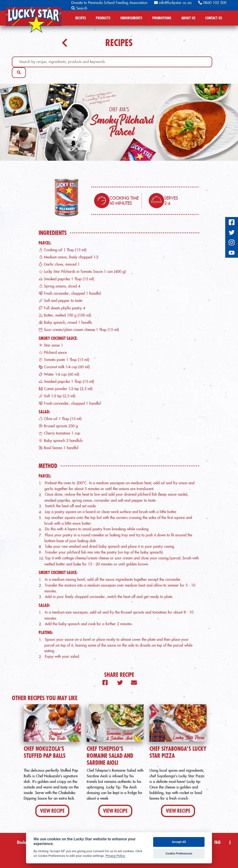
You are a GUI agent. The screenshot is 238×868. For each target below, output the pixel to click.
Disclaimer (25, 842)
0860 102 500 (212, 3)
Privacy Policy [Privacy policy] (115, 856)
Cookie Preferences (179, 853)
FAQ (217, 842)
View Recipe (52, 811)
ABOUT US (188, 18)
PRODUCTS (103, 18)
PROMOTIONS (162, 18)
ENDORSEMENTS (131, 18)
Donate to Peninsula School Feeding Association (109, 3)
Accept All (179, 842)
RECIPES (81, 18)
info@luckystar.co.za (173, 3)
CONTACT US (214, 18)
